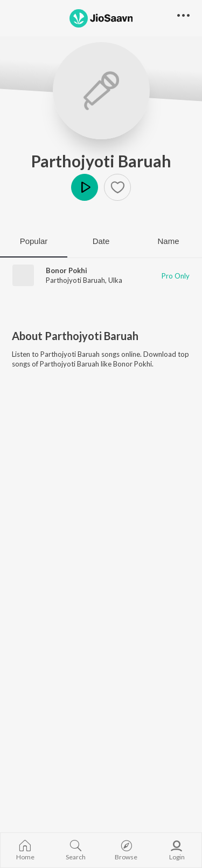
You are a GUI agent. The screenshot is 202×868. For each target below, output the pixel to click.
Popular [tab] (34, 241)
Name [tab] (168, 241)
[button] (117, 187)
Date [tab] (101, 241)
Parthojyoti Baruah (101, 161)
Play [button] (85, 187)
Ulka (115, 280)
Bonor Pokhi (67, 270)
